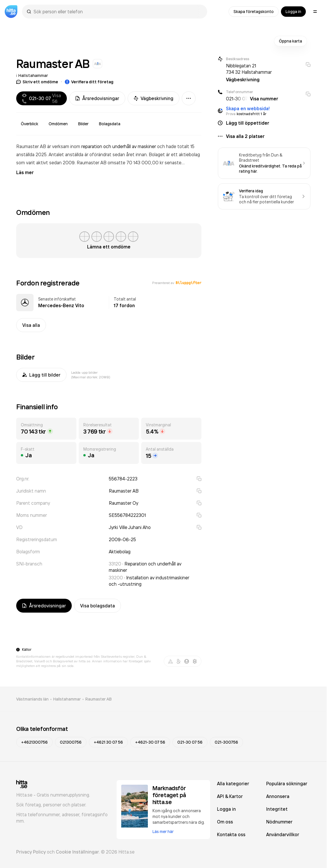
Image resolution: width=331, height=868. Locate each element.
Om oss (225, 822)
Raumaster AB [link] (99, 699)
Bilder (83, 124)
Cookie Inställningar (77, 852)
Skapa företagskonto (254, 12)
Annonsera (278, 796)
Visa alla (31, 325)
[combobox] (117, 12)
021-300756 (226, 742)
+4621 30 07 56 (108, 742)
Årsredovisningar (97, 98)
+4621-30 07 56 (150, 742)
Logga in (293, 12)
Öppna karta (290, 41)
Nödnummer (279, 822)
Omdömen (58, 124)
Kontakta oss (231, 834)
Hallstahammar (33, 75)
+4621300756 (34, 742)
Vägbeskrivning (153, 98)
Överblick (30, 124)
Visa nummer (264, 99)
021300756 (71, 742)
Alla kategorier (233, 784)
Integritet (277, 809)
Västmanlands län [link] (32, 699)
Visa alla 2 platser (245, 136)
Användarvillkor (283, 834)
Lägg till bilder (41, 375)
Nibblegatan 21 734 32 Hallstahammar (249, 69)
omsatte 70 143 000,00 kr (136, 163)
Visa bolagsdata (98, 606)
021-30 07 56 (190, 742)
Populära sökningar (287, 784)
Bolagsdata (110, 124)
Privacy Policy (31, 852)
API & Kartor (230, 796)
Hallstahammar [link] (67, 699)
